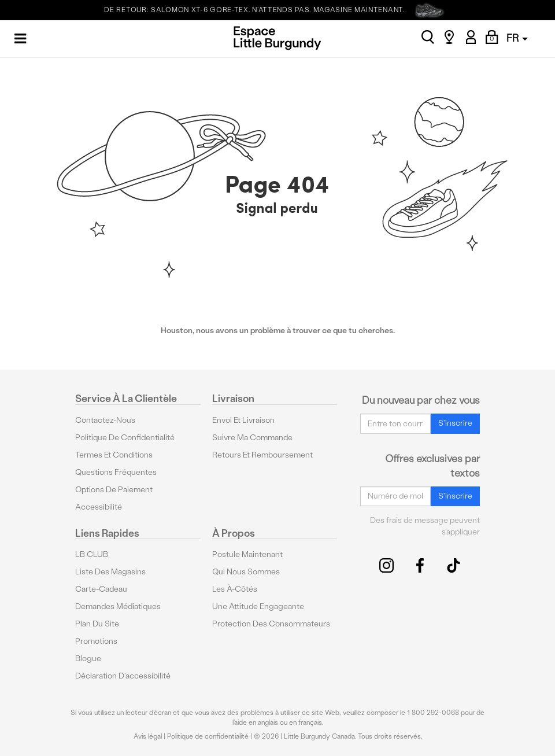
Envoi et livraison (243, 420)
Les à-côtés (235, 589)
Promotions (96, 641)
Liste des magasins (110, 572)
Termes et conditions (114, 455)
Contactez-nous (105, 420)
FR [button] (517, 38)
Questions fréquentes (116, 472)
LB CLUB (92, 554)
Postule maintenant (247, 554)
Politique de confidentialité (125, 438)
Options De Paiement (114, 490)
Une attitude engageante (258, 606)
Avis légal (148, 736)
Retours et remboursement (262, 455)
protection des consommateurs (271, 624)
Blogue (88, 659)
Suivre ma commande (252, 438)
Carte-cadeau (101, 589)
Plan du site (97, 624)
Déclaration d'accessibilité (123, 676)
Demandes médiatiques (118, 606)
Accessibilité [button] (99, 507)
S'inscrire (455, 423)
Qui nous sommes (246, 572)
